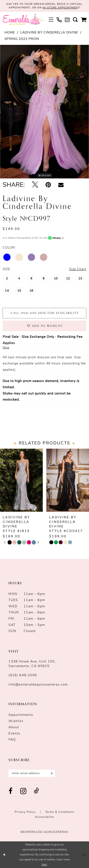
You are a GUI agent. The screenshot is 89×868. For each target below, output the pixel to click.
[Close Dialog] (4, 855)
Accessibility (44, 817)
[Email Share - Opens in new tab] (61, 185)
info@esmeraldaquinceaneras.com (38, 685)
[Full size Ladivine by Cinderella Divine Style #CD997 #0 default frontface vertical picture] (44, 112)
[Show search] (75, 20)
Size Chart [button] (78, 269)
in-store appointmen (60, 8)
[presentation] (21, 480)
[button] (51, 20)
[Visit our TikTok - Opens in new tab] (37, 791)
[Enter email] (32, 773)
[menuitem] (51, 20)
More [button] (6, 348)
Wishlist (16, 721)
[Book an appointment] (67, 20)
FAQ (12, 740)
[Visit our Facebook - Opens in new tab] (11, 791)
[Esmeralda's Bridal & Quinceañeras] (24, 20)
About (14, 727)
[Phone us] (59, 20)
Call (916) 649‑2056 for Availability (45, 313)
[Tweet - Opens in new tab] (35, 185)
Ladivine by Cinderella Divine (49, 33)
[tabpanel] (44, 112)
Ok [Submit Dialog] (84, 855)
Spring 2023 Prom (22, 39)
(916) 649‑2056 (23, 675)
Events (14, 734)
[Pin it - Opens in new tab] (48, 185)
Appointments (21, 715)
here (44, 865)
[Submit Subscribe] (51, 773)
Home (10, 33)
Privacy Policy (25, 812)
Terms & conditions (60, 812)
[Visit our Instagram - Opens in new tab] (23, 791)
